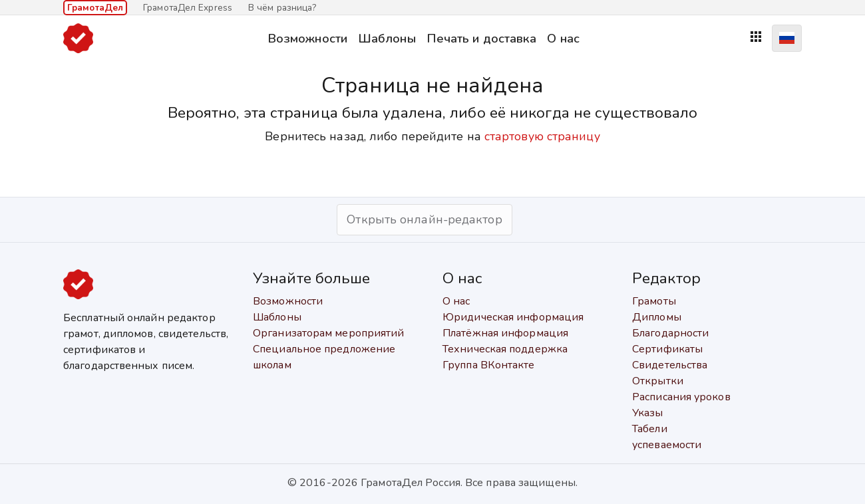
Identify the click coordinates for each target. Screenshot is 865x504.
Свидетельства (670, 365)
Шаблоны (387, 38)
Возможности (307, 38)
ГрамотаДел (95, 8)
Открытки (658, 381)
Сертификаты (667, 349)
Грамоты (654, 301)
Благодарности (670, 333)
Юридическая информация (513, 317)
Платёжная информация (505, 333)
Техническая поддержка (505, 349)
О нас (563, 38)
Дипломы (657, 317)
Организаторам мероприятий (329, 333)
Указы (648, 413)
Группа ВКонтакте (489, 365)
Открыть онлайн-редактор (424, 219)
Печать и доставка (482, 38)
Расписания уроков (681, 397)
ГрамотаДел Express (188, 8)
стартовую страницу (542, 136)
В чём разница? (282, 8)
